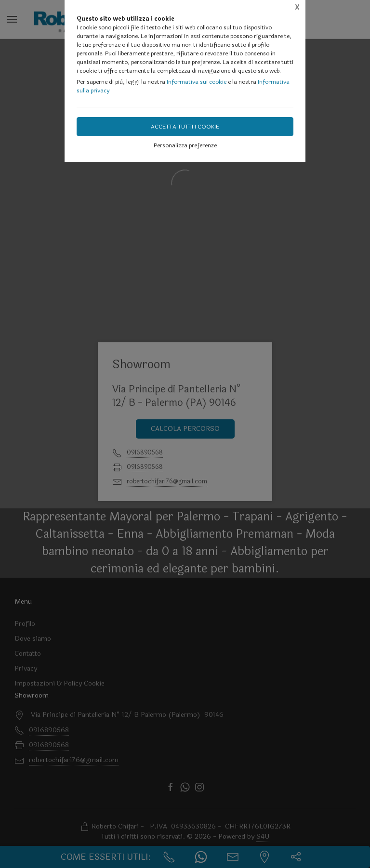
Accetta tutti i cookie (185, 127)
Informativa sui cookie (197, 82)
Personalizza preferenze (185, 145)
